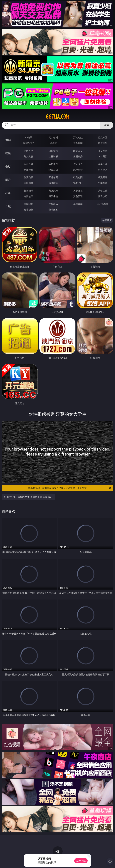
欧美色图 (78, 177)
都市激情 (29, 191)
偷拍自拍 (53, 164)
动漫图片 (103, 177)
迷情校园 (29, 196)
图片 (8, 180)
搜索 (107, 125)
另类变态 (103, 170)
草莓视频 (78, 204)
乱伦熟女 (78, 170)
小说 (8, 193)
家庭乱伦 (53, 191)
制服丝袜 (29, 170)
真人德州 (53, 137)
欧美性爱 (103, 164)
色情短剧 (53, 210)
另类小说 (53, 196)
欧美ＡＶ (78, 151)
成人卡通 (78, 164)
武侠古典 (103, 191)
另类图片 (103, 183)
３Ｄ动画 (103, 151)
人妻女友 (78, 191)
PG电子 (28, 137)
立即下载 (81, 861)
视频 (8, 153)
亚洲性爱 (29, 164)
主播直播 (78, 156)
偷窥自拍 (29, 177)
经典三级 (53, 170)
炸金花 (53, 143)
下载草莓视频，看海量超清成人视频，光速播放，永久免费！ (69, 488)
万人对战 (78, 137)
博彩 (8, 140)
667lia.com (57, 117)
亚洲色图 (53, 177)
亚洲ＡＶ (29, 151)
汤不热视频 (103, 204)
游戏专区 (103, 137)
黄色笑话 (78, 196)
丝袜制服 (53, 156)
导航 (8, 206)
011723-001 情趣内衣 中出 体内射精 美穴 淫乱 (28, 497)
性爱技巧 (103, 196)
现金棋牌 (78, 143)
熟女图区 (78, 183)
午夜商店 (53, 204)
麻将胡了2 (29, 143)
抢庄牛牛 (103, 143)
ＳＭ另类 (103, 156)
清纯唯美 (53, 183)
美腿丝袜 (29, 183)
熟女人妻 (29, 156)
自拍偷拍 (53, 151)
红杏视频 (29, 210)
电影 (8, 166)
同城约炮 (29, 204)
